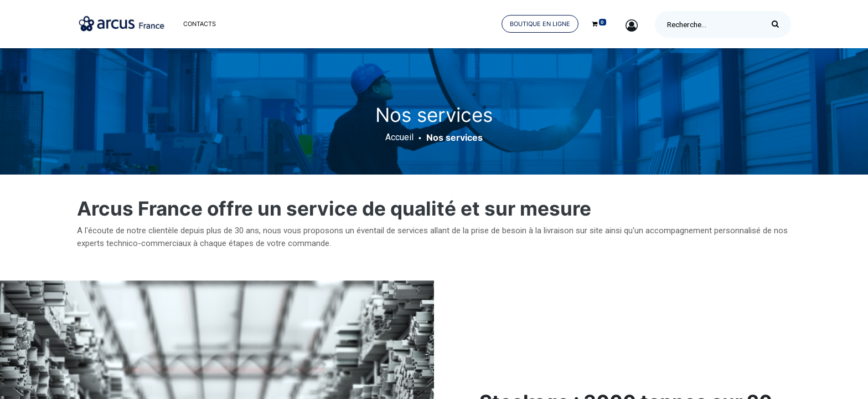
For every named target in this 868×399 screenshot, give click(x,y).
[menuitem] (200, 24)
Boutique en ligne (540, 24)
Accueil (399, 137)
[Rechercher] (778, 24)
